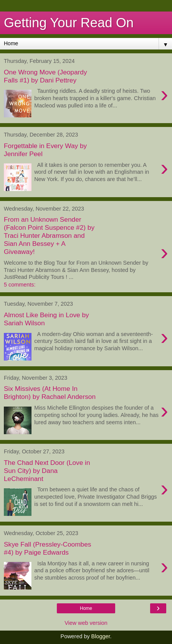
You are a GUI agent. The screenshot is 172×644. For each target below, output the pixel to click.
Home (86, 608)
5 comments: (20, 285)
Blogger (101, 636)
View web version (86, 623)
